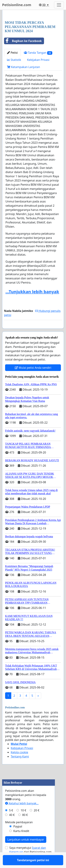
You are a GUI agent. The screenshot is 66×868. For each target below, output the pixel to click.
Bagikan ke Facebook (23, 41)
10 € (23, 820)
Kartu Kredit (21, 841)
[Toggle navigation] (59, 5)
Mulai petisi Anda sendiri (33, 378)
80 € (25, 825)
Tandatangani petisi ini (33, 331)
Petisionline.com (17, 5)
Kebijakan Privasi (38, 60)
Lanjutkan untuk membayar (26, 850)
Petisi (12, 53)
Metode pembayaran (19, 832)
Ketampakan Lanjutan (23, 67)
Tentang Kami (20, 767)
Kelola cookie (19, 762)
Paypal (18, 837)
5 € (11, 820)
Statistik (14, 60)
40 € (12, 825)
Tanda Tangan (38, 53)
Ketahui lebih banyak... (22, 813)
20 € (37, 820)
